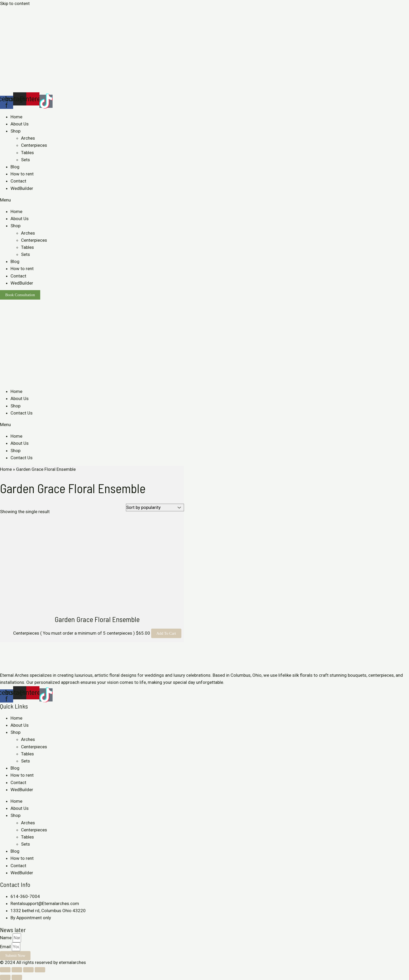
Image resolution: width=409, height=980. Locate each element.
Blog (15, 167)
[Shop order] (155, 507)
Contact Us (22, 413)
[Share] (17, 970)
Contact (18, 181)
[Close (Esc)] (5, 970)
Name (6, 938)
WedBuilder (22, 188)
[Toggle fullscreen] (28, 970)
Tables (27, 153)
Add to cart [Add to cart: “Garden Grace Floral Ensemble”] (166, 633)
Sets (25, 160)
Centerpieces (34, 145)
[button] (204, 200)
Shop (16, 131)
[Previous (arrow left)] (5, 977)
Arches (28, 138)
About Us (20, 124)
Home (16, 117)
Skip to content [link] (15, 3)
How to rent (22, 174)
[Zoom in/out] (40, 970)
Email (6, 947)
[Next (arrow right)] (17, 977)
